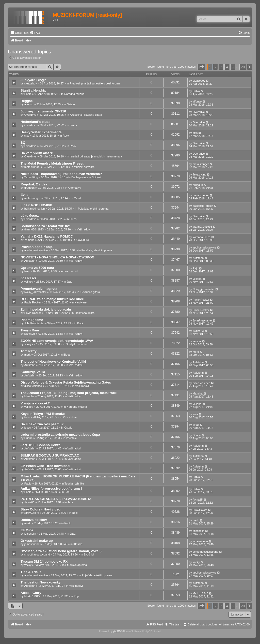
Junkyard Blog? (33, 80)
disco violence (33, 386)
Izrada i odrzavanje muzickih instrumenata (96, 156)
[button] (201, 67)
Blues (73, 125)
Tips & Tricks (31, 572)
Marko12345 (32, 596)
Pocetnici (72, 438)
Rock (66, 136)
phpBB (117, 631)
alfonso (29, 104)
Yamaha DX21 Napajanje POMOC (47, 236)
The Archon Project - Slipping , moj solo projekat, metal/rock (69, 393)
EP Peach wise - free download (45, 466)
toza (27, 417)
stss (27, 136)
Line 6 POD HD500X (36, 205)
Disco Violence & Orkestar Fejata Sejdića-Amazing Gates (66, 382)
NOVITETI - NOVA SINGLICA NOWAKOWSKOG (58, 257)
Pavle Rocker (33, 302)
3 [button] (221, 67)
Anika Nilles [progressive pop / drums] (51, 488)
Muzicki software (84, 167)
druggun (29, 188)
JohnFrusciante (34, 323)
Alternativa (75, 188)
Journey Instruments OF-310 (43, 111)
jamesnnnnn (32, 544)
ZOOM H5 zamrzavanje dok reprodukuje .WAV (57, 341)
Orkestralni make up (37, 541)
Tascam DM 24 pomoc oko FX (44, 561)
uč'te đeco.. (30, 216)
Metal (77, 198)
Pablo (28, 94)
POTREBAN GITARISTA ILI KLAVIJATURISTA (56, 499)
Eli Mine (27, 530)
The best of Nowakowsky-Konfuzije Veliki (53, 362)
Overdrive (30, 115)
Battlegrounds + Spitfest (86, 177)
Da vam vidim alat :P (37, 153)
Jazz (70, 282)
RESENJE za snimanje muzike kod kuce (52, 299)
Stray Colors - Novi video (40, 509)
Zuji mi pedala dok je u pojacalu (46, 309)
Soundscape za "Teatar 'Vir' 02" (45, 226)
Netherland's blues (35, 122)
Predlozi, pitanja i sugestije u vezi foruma (95, 83)
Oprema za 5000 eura (37, 268)
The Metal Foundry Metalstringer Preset (52, 163)
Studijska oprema (77, 344)
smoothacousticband (37, 554)
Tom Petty (29, 351)
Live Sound (70, 271)
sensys (29, 344)
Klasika (78, 544)
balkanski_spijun (35, 209)
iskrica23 (30, 334)
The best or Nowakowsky (41, 582)
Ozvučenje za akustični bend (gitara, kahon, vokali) (61, 551)
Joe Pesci (28, 278)
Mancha (29, 396)
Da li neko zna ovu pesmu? (42, 424)
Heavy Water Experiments (41, 132)
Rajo (27, 271)
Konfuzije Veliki (33, 372)
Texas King (31, 177)
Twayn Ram (30, 330)
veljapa (29, 282)
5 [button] (233, 67)
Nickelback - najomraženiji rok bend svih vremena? (61, 174)
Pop (67, 492)
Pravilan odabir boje (37, 247)
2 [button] (215, 67)
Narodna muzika (74, 94)
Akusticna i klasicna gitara (86, 115)
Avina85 (29, 502)
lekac (28, 428)
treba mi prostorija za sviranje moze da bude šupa (60, 435)
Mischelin (30, 534)
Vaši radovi (84, 229)
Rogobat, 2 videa (34, 184)
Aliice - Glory (31, 593)
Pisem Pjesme (32, 320)
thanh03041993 (34, 229)
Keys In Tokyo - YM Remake (43, 414)
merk (27, 355)
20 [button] (243, 67)
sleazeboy (31, 83)
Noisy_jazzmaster (35, 292)
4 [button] (227, 67)
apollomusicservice (36, 250)
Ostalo (71, 104)
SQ (23, 143)
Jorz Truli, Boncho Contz (40, 445)
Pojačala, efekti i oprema (93, 209)
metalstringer (32, 167)
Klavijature (82, 240)
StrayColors (32, 513)
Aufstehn (30, 261)
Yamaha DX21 (33, 240)
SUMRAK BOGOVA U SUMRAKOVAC (50, 455)
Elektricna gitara (90, 292)
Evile (25, 195)
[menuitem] (35, 33)
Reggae (27, 101)
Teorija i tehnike (74, 484)
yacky (28, 565)
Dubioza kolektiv (34, 520)
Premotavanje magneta (39, 289)
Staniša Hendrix (33, 90)
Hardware (80, 302)
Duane (28, 438)
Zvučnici (89, 554)
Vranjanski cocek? (35, 403)
